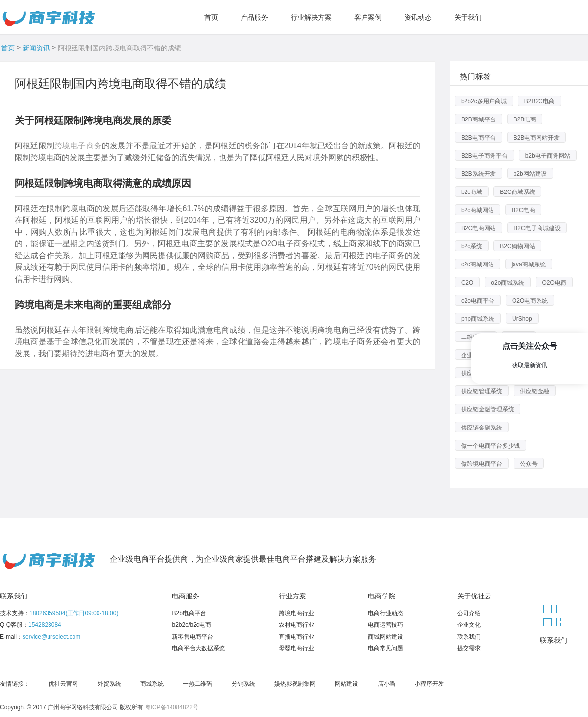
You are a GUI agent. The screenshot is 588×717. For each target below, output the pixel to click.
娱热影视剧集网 (295, 684)
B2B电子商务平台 (484, 156)
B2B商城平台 (478, 119)
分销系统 (244, 684)
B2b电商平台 (189, 613)
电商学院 (382, 596)
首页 (8, 48)
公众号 (529, 464)
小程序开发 (429, 684)
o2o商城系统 (508, 283)
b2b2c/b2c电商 (191, 625)
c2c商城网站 (478, 264)
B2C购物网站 (517, 246)
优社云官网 (63, 684)
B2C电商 (523, 210)
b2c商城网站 (478, 210)
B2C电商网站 (478, 228)
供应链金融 (535, 391)
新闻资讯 (36, 48)
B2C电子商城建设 (537, 228)
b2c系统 (472, 246)
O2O (467, 283)
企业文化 (469, 625)
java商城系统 (529, 264)
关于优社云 (474, 596)
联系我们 (14, 596)
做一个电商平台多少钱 (490, 446)
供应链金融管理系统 (488, 409)
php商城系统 (478, 319)
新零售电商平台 (193, 637)
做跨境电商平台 (482, 464)
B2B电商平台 (478, 138)
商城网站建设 (386, 637)
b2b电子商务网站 (548, 156)
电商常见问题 (386, 648)
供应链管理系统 (482, 391)
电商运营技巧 (386, 625)
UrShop (522, 319)
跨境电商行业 (296, 613)
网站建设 (346, 684)
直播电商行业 (296, 637)
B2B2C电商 (539, 101)
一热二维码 (197, 684)
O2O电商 (554, 283)
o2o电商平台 (478, 301)
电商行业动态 (386, 613)
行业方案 (293, 596)
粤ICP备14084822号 (172, 707)
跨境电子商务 (78, 146)
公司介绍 (469, 613)
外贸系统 (109, 684)
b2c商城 (472, 192)
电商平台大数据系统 (198, 648)
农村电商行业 (296, 625)
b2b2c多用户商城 (484, 101)
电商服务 (186, 596)
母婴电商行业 (296, 648)
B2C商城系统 (517, 192)
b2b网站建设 (530, 174)
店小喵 (387, 684)
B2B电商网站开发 (537, 138)
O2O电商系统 (530, 301)
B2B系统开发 (478, 174)
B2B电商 (525, 119)
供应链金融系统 (482, 428)
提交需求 (469, 648)
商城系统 (152, 684)
